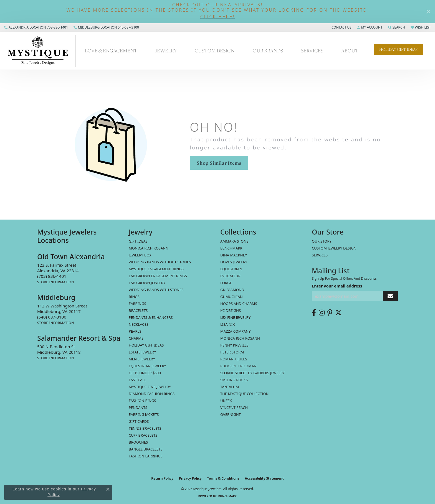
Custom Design (215, 51)
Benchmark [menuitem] (231, 248)
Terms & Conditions (223, 478)
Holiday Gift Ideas (398, 49)
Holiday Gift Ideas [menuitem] (146, 345)
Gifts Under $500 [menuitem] (145, 373)
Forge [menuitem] (226, 283)
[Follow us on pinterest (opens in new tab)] (330, 313)
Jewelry (166, 51)
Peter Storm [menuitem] (232, 352)
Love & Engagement (111, 51)
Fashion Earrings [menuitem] (146, 456)
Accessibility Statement (264, 478)
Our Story (322, 241)
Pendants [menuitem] (138, 408)
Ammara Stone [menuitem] (234, 241)
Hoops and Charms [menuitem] (239, 304)
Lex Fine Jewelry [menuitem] (235, 317)
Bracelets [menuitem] (138, 310)
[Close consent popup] (108, 489)
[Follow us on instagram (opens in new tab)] (322, 313)
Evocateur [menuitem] (230, 276)
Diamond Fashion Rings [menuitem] (152, 394)
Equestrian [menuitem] (231, 269)
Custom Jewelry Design (334, 248)
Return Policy (162, 478)
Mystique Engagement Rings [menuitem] (156, 269)
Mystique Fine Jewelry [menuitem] (150, 387)
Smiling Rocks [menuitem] (234, 380)
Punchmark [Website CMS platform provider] (228, 496)
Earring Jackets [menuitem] (144, 414)
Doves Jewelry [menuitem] (234, 262)
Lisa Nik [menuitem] (227, 324)
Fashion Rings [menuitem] (142, 401)
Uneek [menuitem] (226, 401)
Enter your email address (337, 286)
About (350, 51)
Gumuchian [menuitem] (232, 297)
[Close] (428, 12)
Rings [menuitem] (134, 297)
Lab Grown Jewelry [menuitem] (147, 283)
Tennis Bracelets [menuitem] (145, 428)
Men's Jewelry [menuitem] (142, 359)
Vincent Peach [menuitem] (234, 408)
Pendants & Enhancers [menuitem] (151, 317)
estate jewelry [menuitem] (142, 352)
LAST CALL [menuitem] (137, 380)
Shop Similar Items (219, 163)
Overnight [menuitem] (231, 414)
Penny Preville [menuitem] (234, 345)
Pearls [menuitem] (135, 331)
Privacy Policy (190, 478)
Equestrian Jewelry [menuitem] (147, 366)
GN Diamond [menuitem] (232, 290)
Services (312, 51)
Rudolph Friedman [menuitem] (238, 366)
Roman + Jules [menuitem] (234, 359)
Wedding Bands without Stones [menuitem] (160, 262)
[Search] (397, 27)
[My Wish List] (421, 27)
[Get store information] (56, 282)
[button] (217, 17)
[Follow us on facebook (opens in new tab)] (314, 313)
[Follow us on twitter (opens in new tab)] (338, 313)
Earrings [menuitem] (137, 304)
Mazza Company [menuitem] (235, 331)
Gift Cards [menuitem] (139, 421)
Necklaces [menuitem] (139, 324)
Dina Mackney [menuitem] (234, 255)
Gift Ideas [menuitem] (138, 241)
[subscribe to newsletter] (390, 296)
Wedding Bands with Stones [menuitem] (156, 290)
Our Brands (268, 51)
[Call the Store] (52, 276)
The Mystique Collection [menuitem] (245, 394)
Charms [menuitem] (136, 338)
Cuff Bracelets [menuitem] (143, 435)
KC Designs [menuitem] (231, 310)
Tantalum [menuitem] (230, 387)
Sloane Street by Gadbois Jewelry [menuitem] (252, 373)
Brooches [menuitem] (138, 442)
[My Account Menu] (370, 27)
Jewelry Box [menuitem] (140, 255)
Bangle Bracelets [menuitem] (146, 449)
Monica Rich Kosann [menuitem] (240, 338)
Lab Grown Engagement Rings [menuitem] (158, 276)
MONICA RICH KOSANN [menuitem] (149, 248)
